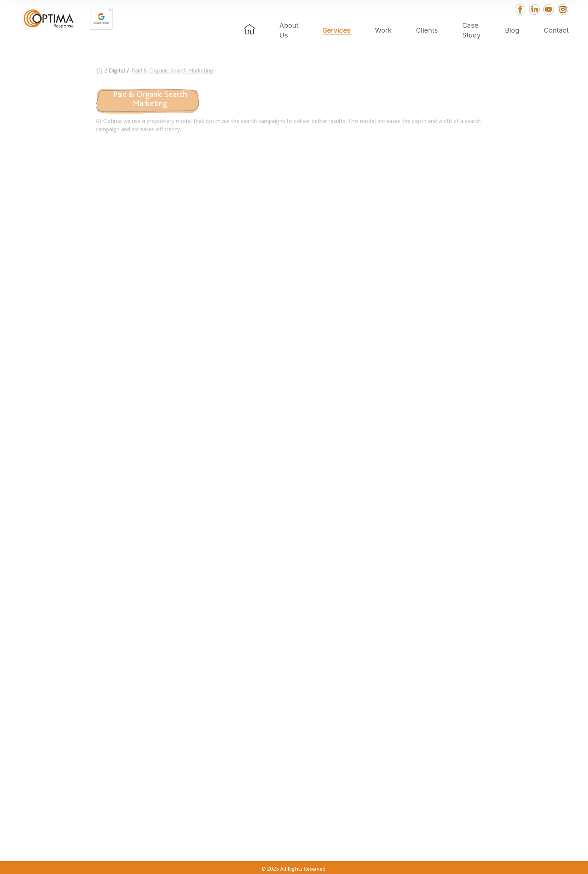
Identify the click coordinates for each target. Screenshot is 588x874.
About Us (289, 30)
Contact (556, 30)
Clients (427, 30)
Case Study (471, 30)
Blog (512, 30)
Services (337, 30)
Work (383, 30)
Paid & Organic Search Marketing (172, 75)
